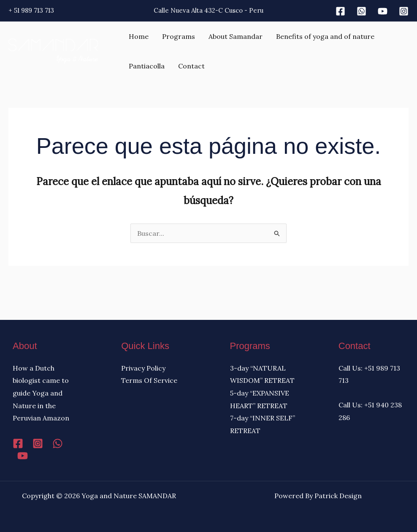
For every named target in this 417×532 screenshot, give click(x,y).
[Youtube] (383, 11)
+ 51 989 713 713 (31, 10)
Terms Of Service (149, 380)
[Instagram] (404, 11)
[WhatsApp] (58, 443)
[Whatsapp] (361, 11)
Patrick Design (338, 496)
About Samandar (236, 36)
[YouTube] (23, 456)
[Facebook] (340, 11)
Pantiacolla (147, 66)
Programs (179, 36)
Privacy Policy (143, 368)
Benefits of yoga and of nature (325, 36)
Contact (191, 66)
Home (139, 36)
